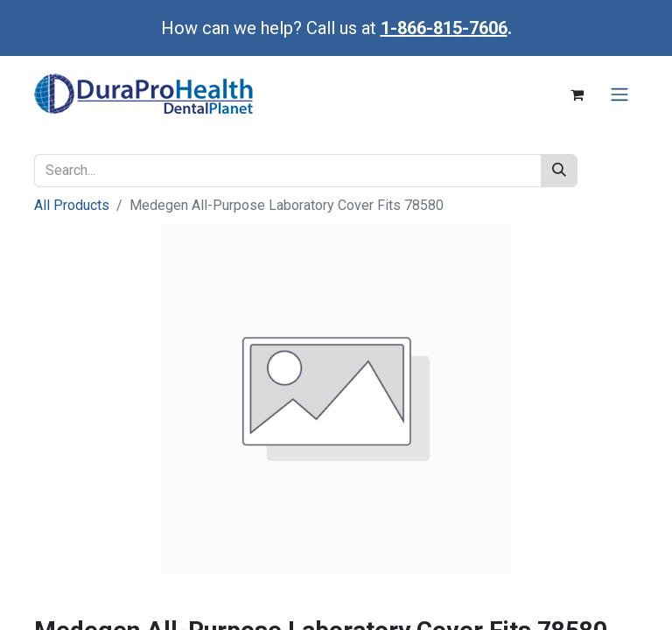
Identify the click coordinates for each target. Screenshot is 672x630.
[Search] (559, 171)
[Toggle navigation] (619, 95)
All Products (72, 205)
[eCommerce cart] (577, 94)
